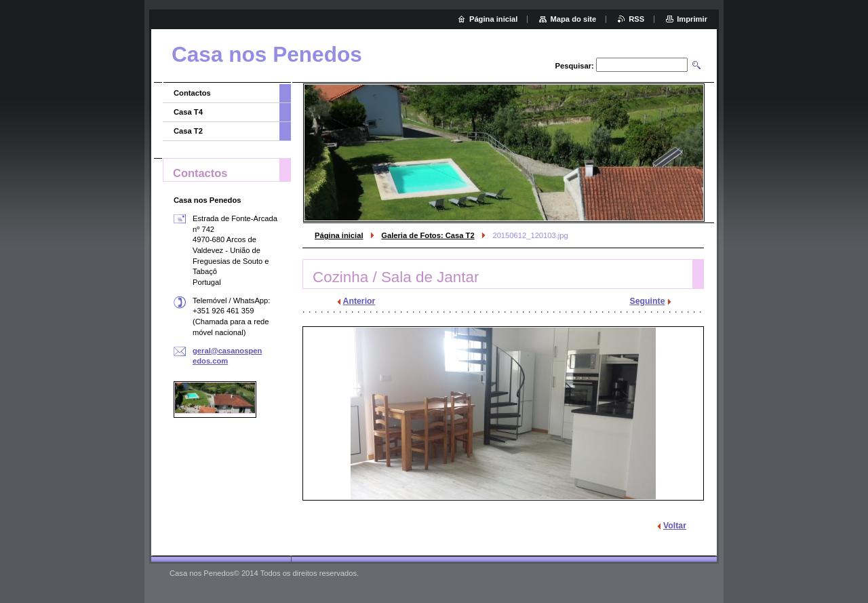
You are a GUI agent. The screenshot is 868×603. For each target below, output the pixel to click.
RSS (636, 19)
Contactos (192, 93)
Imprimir (692, 19)
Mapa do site (573, 19)
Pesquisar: (575, 66)
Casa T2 (188, 131)
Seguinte (648, 301)
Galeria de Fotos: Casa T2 (428, 235)
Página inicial (339, 235)
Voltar (675, 526)
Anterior (359, 301)
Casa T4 (188, 112)
